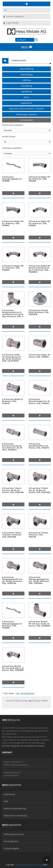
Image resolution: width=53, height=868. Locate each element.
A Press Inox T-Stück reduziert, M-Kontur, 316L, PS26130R (12, 535)
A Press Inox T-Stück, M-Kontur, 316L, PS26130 (39, 535)
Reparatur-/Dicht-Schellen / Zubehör (26, 109)
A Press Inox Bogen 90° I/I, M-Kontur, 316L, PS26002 (13, 268)
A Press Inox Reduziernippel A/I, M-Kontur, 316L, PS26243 (39, 401)
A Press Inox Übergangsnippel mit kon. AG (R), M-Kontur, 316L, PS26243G (39, 580)
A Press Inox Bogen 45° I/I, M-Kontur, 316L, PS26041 (13, 223)
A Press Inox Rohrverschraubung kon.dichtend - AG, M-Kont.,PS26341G (12, 447)
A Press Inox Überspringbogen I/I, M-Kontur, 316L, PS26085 (12, 625)
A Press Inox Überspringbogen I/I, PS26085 (12, 179)
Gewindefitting (27, 69)
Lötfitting (26, 80)
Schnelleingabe (11, 849)
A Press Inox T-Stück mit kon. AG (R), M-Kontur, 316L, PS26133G (13, 490)
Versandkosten (27, 693)
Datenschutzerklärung (15, 809)
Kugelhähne (26, 103)
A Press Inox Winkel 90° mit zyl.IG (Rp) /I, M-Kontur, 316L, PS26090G (13, 668)
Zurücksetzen (27, 120)
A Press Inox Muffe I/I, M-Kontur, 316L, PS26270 (13, 401)
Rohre (27, 97)
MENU (26, 47)
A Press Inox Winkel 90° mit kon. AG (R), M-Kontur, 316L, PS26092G (40, 624)
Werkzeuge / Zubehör (27, 114)
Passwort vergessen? (14, 16)
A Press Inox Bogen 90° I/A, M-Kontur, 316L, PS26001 (40, 223)
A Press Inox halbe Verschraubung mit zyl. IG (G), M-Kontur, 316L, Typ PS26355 (12, 358)
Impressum (9, 794)
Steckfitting (27, 92)
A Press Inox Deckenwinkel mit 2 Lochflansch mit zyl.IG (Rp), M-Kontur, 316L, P (13, 313)
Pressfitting (26, 86)
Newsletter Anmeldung (15, 816)
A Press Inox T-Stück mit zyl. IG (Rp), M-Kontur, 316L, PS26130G (40, 490)
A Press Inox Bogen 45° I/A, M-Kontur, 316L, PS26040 (40, 179)
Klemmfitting (27, 74)
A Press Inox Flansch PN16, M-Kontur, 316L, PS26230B (39, 312)
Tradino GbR (20, 865)
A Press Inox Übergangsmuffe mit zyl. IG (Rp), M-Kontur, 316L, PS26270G (12, 580)
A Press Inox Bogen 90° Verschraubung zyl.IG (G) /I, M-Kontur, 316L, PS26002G (40, 269)
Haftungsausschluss (14, 834)
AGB (6, 801)
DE (5, 10)
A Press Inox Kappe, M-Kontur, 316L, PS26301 (40, 356)
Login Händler (11, 23)
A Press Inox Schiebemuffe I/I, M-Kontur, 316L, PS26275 (39, 446)
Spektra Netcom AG (34, 865)
